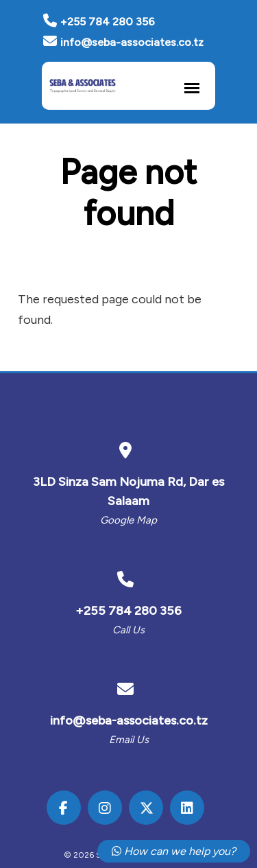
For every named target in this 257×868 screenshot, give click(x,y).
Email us (129, 740)
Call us (128, 630)
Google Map (128, 520)
